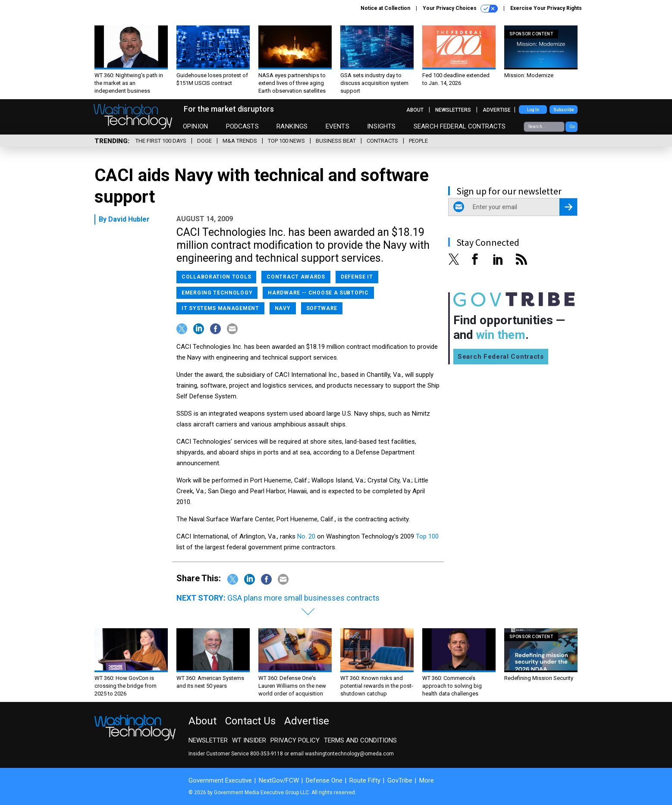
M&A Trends (240, 141)
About (415, 110)
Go (572, 127)
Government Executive (220, 780)
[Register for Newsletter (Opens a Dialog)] (568, 207)
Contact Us (250, 721)
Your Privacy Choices (460, 9)
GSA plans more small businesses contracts (303, 598)
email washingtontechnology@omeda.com (342, 754)
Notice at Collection (385, 8)
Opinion (195, 126)
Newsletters (453, 110)
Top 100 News (286, 141)
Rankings (292, 126)
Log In (533, 110)
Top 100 (427, 536)
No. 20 (307, 536)
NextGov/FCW (279, 780)
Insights (381, 126)
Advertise (497, 110)
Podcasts (242, 126)
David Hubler (129, 219)
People (418, 141)
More (427, 780)
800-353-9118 (267, 754)
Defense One (324, 780)
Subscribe (564, 110)
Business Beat (336, 141)
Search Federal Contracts (460, 126)
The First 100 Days (161, 141)
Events (338, 126)
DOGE (204, 141)
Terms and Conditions (360, 740)
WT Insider (249, 740)
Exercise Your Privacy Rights (546, 8)
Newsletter (208, 740)
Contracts (382, 141)
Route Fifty (365, 780)
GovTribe (400, 780)
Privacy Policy (295, 740)
